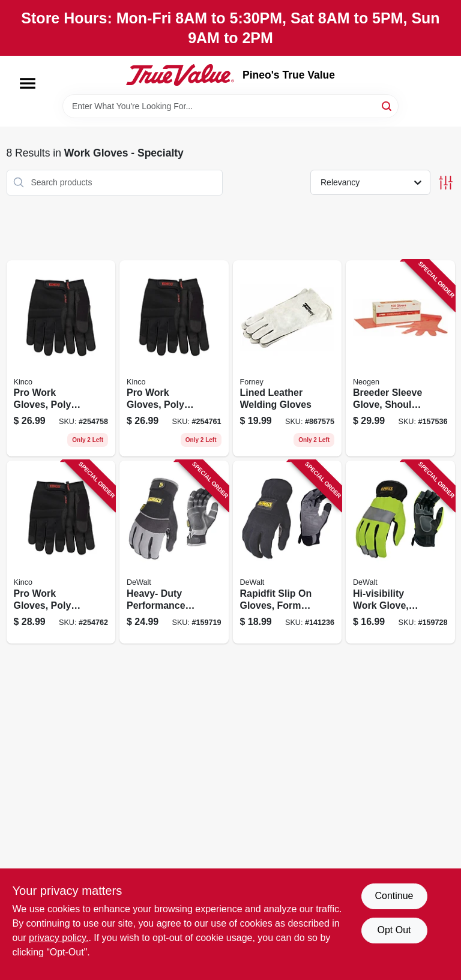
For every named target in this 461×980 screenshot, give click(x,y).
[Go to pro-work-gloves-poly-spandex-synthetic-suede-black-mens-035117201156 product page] (61, 359)
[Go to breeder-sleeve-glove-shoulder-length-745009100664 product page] (400, 359)
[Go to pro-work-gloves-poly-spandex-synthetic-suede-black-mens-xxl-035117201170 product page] (61, 552)
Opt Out (394, 930)
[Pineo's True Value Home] (180, 75)
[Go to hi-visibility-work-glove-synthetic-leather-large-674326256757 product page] (400, 552)
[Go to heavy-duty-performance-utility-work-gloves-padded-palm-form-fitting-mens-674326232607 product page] (174, 552)
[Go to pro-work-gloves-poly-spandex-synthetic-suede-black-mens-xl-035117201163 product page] (174, 359)
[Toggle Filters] (446, 183)
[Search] (387, 105)
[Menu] (28, 83)
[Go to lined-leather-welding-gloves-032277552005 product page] (288, 359)
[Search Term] (230, 106)
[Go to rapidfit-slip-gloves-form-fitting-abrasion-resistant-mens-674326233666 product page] (288, 552)
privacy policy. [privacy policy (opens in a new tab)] (59, 938)
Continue (394, 896)
